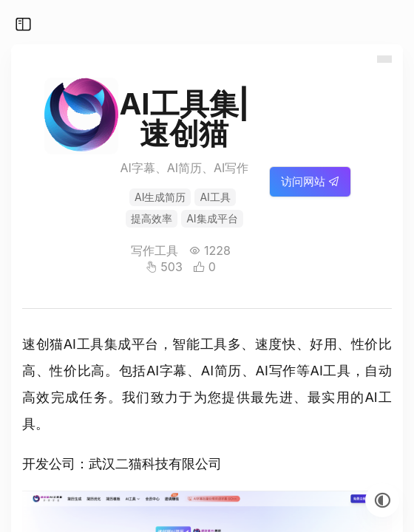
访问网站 (310, 181)
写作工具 (155, 250)
